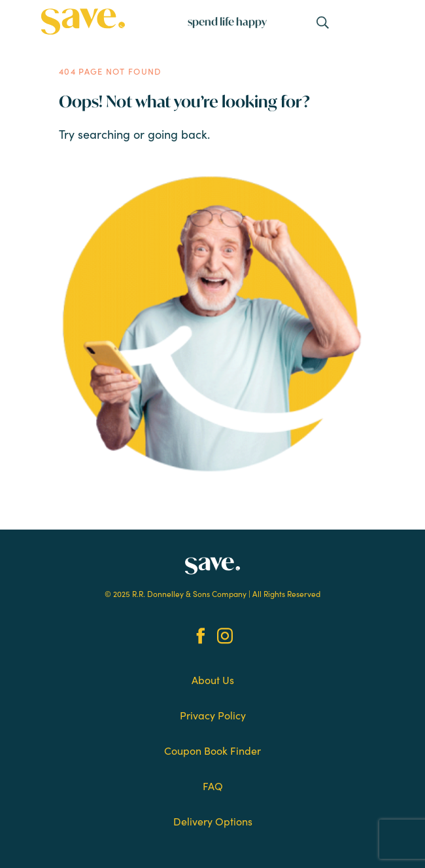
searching (104, 134)
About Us (213, 679)
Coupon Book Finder (212, 750)
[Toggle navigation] (323, 22)
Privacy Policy (213, 715)
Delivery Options (213, 821)
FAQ (213, 786)
